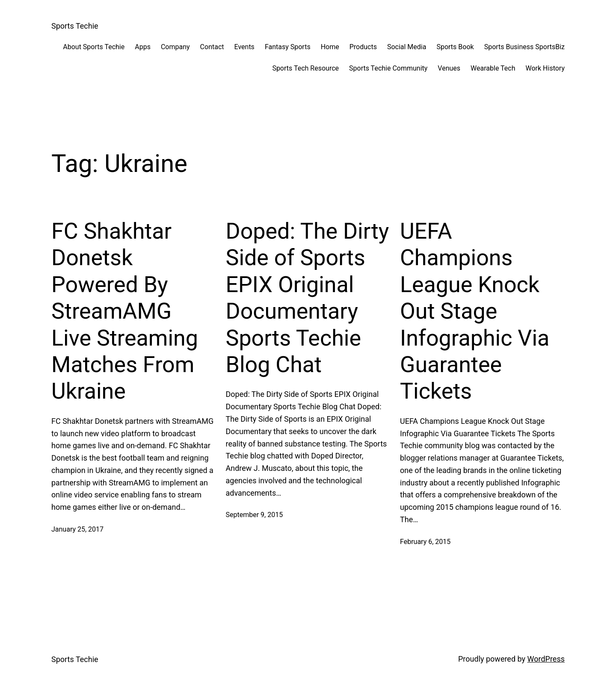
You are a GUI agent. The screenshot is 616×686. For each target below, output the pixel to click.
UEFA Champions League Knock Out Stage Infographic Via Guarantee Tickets (475, 311)
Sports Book (455, 47)
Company (175, 47)
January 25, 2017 (77, 529)
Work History (545, 68)
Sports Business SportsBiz (524, 47)
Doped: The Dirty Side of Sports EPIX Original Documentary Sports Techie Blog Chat (308, 298)
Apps (143, 47)
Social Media (407, 47)
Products (363, 47)
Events (244, 47)
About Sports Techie (94, 47)
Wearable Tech (493, 68)
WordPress (546, 659)
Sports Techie (75, 26)
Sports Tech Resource (305, 68)
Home (330, 47)
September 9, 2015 (255, 515)
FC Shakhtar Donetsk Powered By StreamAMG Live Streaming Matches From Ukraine (125, 311)
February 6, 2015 (425, 542)
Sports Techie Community (388, 68)
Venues (449, 68)
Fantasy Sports (288, 47)
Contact (212, 47)
